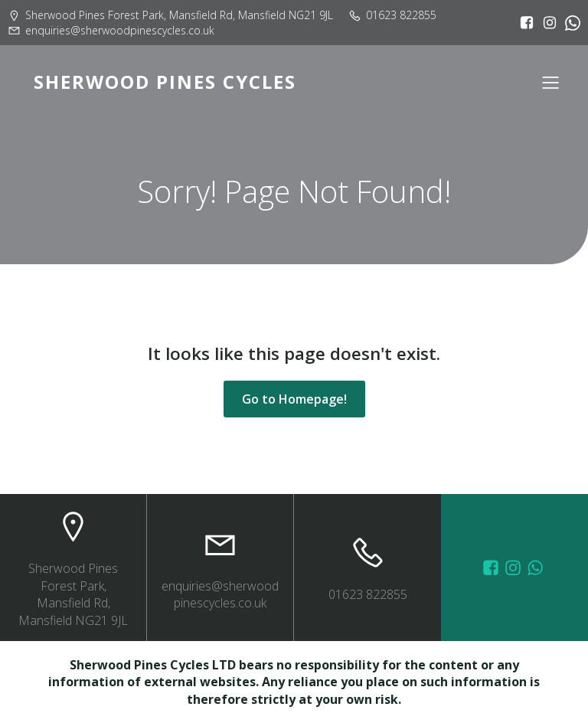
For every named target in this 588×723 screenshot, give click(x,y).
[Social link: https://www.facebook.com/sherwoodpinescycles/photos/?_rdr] (493, 568)
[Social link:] (569, 23)
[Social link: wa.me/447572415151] (537, 568)
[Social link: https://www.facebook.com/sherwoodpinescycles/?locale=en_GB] (523, 23)
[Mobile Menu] (550, 82)
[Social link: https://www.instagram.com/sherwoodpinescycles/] (546, 23)
